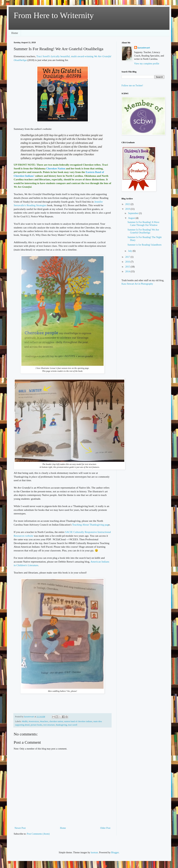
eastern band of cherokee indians (78, 721)
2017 (128, 257)
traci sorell (73, 725)
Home (15, 33)
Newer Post (20, 828)
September (133, 213)
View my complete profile (147, 64)
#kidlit (25, 721)
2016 (128, 262)
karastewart (144, 48)
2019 (128, 209)
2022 (128, 204)
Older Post (105, 828)
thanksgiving (61, 725)
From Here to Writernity (54, 15)
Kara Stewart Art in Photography (137, 284)
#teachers (44, 721)
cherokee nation (56, 721)
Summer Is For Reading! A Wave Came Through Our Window (143, 224)
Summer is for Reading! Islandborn (144, 245)
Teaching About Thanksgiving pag (90, 525)
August (132, 218)
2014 (128, 271)
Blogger (115, 853)
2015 (128, 267)
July (130, 251)
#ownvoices (34, 721)
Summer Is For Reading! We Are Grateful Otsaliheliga (143, 231)
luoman (94, 853)
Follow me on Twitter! (132, 86)
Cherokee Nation (56, 168)
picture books (36, 725)
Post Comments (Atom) (38, 834)
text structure (49, 725)
